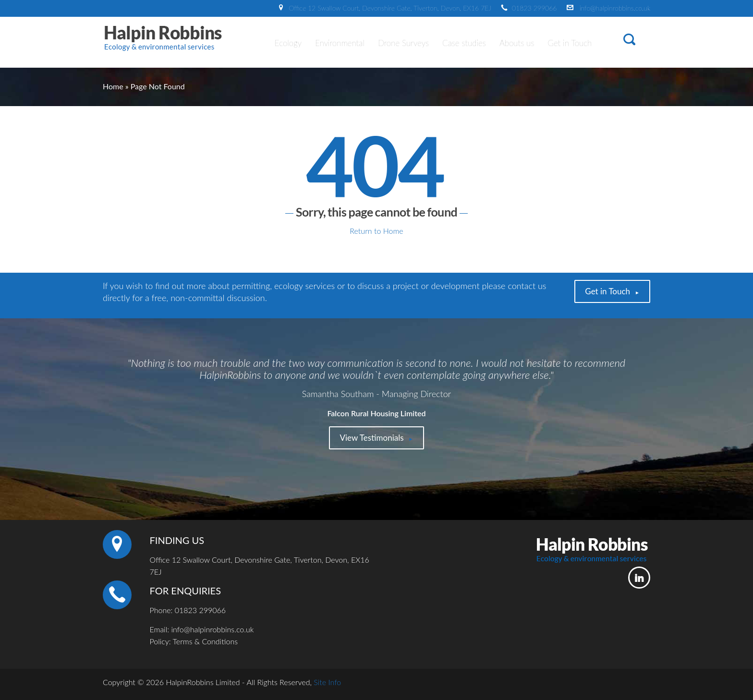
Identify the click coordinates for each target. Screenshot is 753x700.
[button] (629, 41)
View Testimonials (371, 438)
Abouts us (517, 43)
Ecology (288, 43)
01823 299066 (534, 8)
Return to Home (376, 231)
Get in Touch (570, 43)
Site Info (327, 682)
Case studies (464, 43)
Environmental (340, 43)
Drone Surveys (403, 43)
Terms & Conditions (205, 641)
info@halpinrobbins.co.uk (615, 8)
